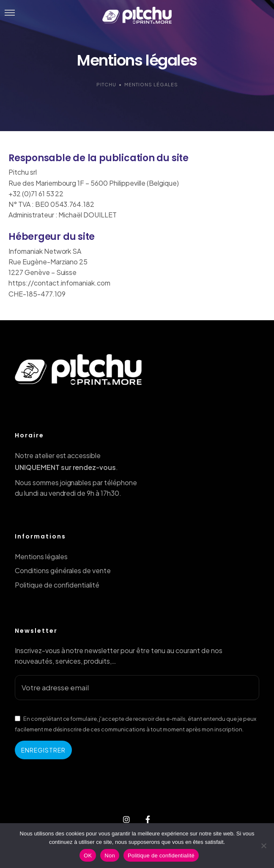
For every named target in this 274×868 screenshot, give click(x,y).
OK (88, 856)
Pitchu (106, 84)
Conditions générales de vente (63, 570)
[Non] (263, 846)
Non (110, 856)
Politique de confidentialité (57, 585)
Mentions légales (41, 556)
